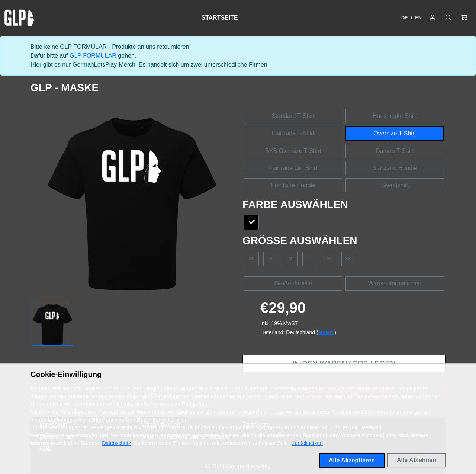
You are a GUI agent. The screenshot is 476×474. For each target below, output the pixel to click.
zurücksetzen (308, 443)
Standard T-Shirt (293, 116)
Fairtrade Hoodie (293, 185)
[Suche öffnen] (448, 18)
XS (252, 259)
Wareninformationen (395, 283)
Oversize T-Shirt (395, 133)
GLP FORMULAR (93, 56)
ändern (327, 332)
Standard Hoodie (395, 168)
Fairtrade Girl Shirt (293, 168)
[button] (464, 18)
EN (418, 18)
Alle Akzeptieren (352, 460)
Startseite (219, 18)
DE (405, 18)
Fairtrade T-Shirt (293, 133)
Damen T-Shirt (395, 151)
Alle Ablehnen (416, 460)
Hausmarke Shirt (395, 116)
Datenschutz (116, 443)
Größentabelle (293, 283)
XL (329, 259)
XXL (349, 259)
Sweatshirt (395, 185)
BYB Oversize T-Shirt (293, 151)
